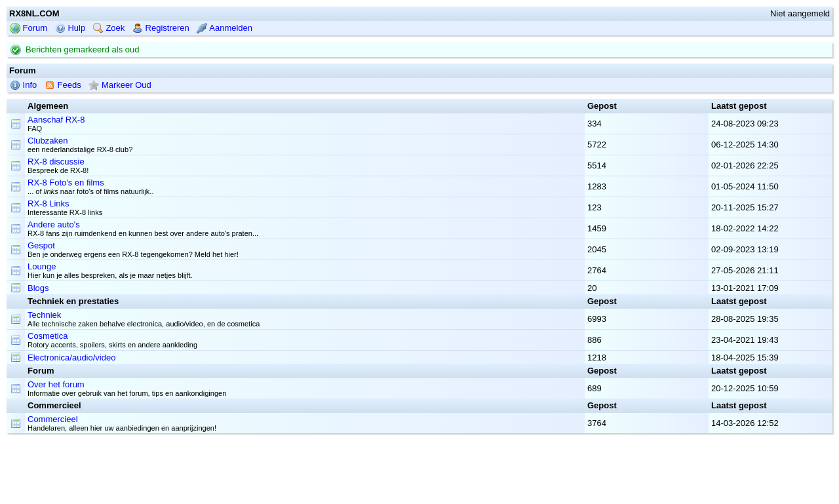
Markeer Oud (120, 85)
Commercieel (53, 419)
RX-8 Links (49, 204)
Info (23, 85)
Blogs (38, 288)
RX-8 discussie (56, 162)
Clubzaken (48, 141)
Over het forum (56, 384)
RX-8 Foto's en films (66, 183)
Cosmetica (48, 336)
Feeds (63, 85)
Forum (29, 28)
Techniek (44, 315)
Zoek (109, 28)
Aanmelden (224, 28)
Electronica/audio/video (71, 358)
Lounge (42, 266)
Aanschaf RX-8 (56, 120)
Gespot (41, 245)
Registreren (161, 28)
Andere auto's (54, 224)
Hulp (70, 28)
